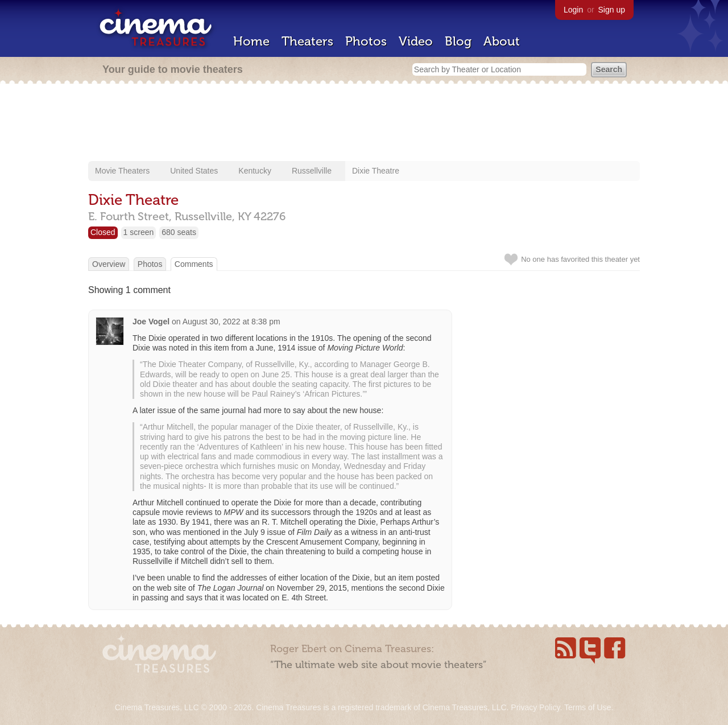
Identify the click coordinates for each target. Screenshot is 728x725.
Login (573, 10)
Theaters (307, 41)
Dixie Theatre (376, 171)
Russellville (312, 171)
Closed (103, 232)
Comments (194, 264)
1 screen (139, 232)
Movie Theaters (122, 171)
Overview (109, 264)
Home (251, 41)
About (502, 41)
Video (416, 41)
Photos (366, 41)
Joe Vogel (151, 322)
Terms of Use (588, 707)
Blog (458, 41)
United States (194, 171)
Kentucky (255, 171)
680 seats (179, 232)
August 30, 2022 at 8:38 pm (231, 322)
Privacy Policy (535, 707)
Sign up (612, 10)
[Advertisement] (364, 123)
